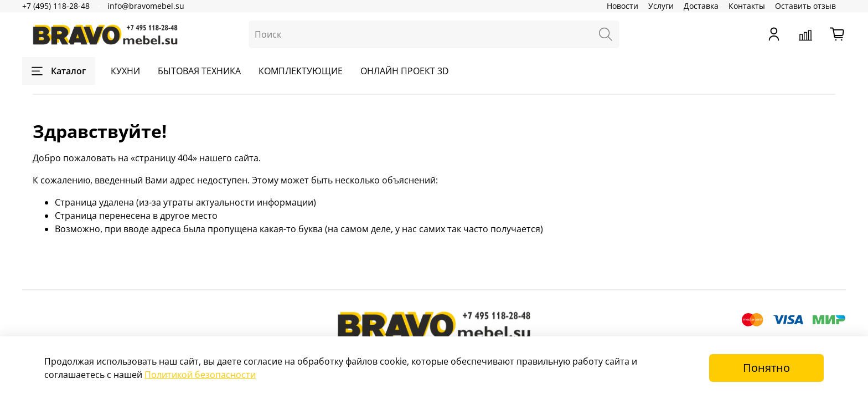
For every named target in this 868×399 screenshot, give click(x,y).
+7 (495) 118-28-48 (56, 6)
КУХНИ (125, 71)
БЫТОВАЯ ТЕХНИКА (199, 71)
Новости (622, 6)
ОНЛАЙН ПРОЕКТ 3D (405, 71)
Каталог (59, 71)
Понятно (766, 368)
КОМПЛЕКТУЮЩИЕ (301, 71)
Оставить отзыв (805, 6)
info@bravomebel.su (146, 6)
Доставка (701, 6)
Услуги (661, 6)
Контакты (747, 6)
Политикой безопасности (200, 375)
